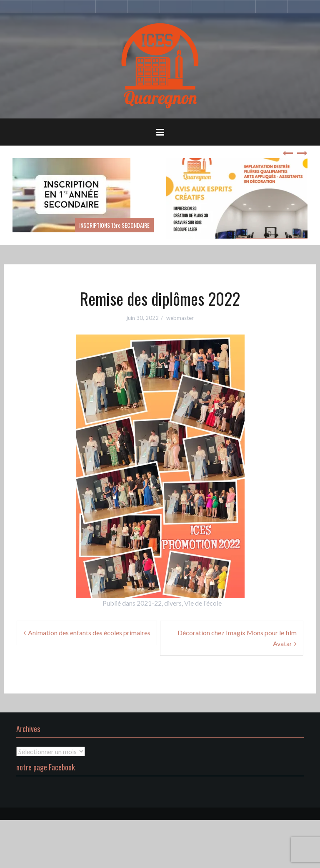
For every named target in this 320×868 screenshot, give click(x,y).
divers (173, 603)
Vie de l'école (203, 603)
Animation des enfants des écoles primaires (89, 633)
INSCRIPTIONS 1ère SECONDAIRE (114, 225)
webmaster (180, 318)
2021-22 (149, 603)
